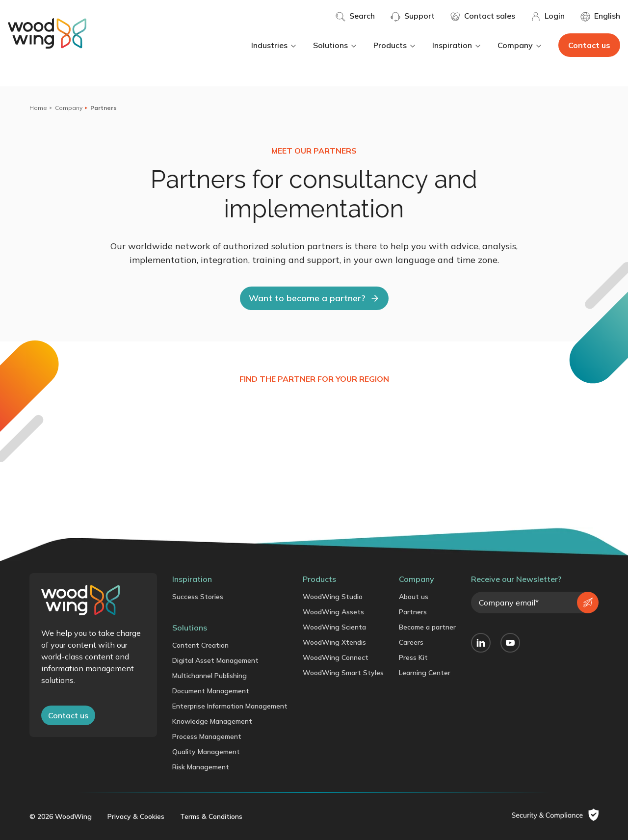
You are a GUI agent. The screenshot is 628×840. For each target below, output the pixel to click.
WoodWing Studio (333, 597)
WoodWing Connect (336, 657)
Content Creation (200, 645)
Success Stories (198, 597)
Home (38, 108)
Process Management (207, 736)
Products (395, 45)
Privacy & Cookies (136, 816)
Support (413, 16)
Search (355, 16)
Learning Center (425, 673)
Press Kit (413, 657)
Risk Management (201, 767)
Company (520, 45)
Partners (413, 612)
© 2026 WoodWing (61, 816)
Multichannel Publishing (209, 676)
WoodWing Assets (333, 612)
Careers (411, 642)
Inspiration (457, 45)
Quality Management (206, 752)
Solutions (335, 45)
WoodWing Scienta (334, 627)
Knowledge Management (212, 721)
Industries (274, 45)
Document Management (211, 691)
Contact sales (483, 16)
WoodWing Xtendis (334, 642)
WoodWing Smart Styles (343, 673)
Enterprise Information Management (230, 706)
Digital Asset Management (215, 660)
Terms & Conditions (211, 816)
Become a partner (427, 627)
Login (548, 16)
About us (414, 597)
